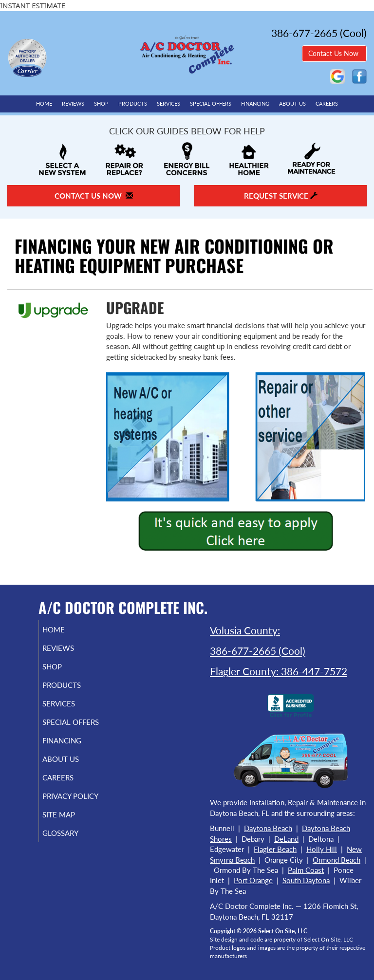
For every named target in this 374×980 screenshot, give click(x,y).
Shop (101, 104)
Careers (327, 104)
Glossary (72, 851)
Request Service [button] (281, 196)
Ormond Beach (337, 860)
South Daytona (306, 880)
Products (133, 104)
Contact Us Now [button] (334, 53)
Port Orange (253, 880)
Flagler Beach (275, 849)
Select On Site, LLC (283, 931)
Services (168, 104)
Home (44, 104)
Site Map (70, 832)
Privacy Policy (61, 809)
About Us (292, 104)
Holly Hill (322, 849)
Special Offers (211, 104)
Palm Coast (306, 870)
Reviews (73, 104)
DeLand (286, 839)
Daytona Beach (268, 828)
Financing (255, 104)
